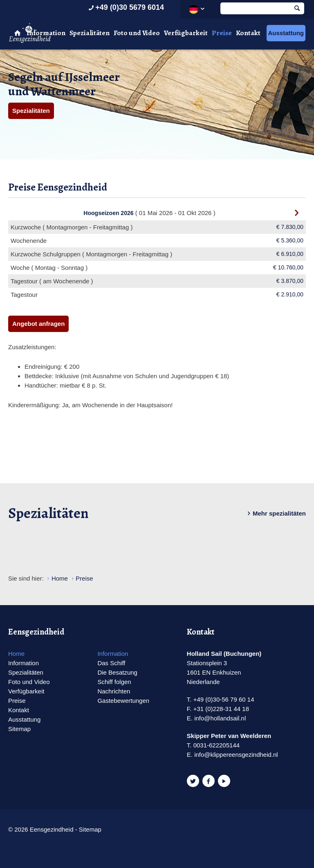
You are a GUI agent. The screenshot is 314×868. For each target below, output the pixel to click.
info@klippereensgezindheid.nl (236, 755)
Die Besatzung (117, 672)
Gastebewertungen (123, 701)
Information (46, 33)
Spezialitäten (90, 33)
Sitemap (19, 729)
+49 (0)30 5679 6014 (125, 7)
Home (16, 654)
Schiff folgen (114, 682)
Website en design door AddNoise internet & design (134, 830)
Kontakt (248, 33)
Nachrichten (114, 691)
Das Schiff (111, 663)
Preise (222, 33)
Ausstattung (286, 33)
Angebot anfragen (38, 324)
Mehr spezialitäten (275, 514)
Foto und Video (137, 33)
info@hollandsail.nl (220, 718)
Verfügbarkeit (186, 33)
